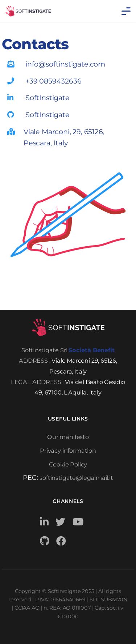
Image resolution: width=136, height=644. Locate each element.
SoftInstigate (48, 98)
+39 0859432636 (53, 81)
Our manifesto (68, 437)
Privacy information (68, 451)
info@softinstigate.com (65, 64)
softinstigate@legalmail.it (76, 478)
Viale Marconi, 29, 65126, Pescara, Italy (64, 137)
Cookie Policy (68, 464)
